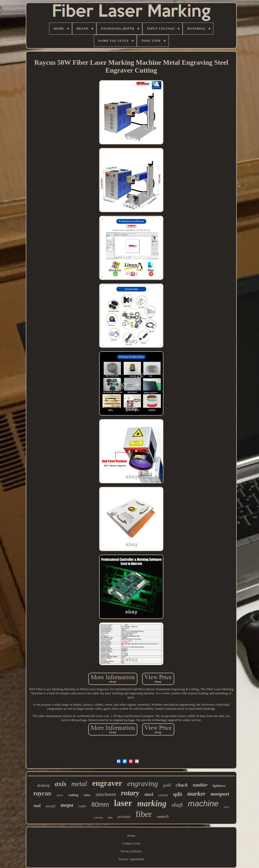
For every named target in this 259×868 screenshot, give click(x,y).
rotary (130, 793)
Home (131, 836)
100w (87, 795)
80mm (100, 805)
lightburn (219, 786)
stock (226, 807)
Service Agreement (131, 859)
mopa (67, 805)
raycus (42, 793)
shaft (177, 805)
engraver (107, 783)
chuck (182, 785)
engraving (143, 783)
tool (37, 806)
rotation (163, 795)
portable (124, 817)
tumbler (200, 785)
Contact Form (131, 843)
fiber (144, 814)
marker (196, 794)
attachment (106, 794)
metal (79, 784)
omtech (163, 817)
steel (149, 794)
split (178, 794)
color (82, 806)
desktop (44, 785)
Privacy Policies (131, 851)
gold (167, 785)
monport (220, 794)
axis (61, 784)
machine (203, 804)
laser (123, 803)
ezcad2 (50, 806)
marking (152, 804)
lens (110, 817)
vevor (60, 795)
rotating (99, 817)
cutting (73, 795)
